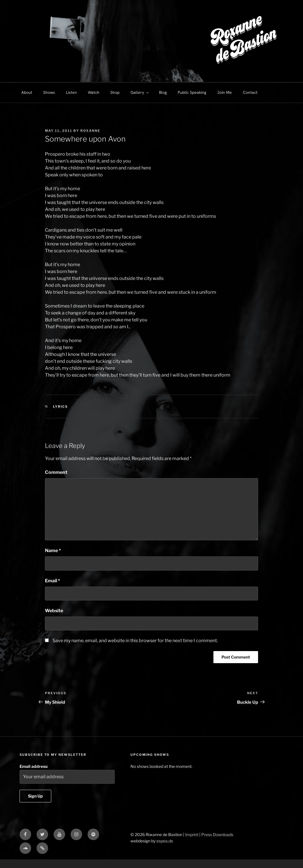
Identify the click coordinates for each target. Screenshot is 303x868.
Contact (250, 92)
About (27, 92)
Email (52, 581)
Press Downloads (217, 834)
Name (53, 551)
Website (54, 611)
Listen (71, 92)
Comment (56, 472)
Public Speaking (192, 92)
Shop (115, 92)
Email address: (67, 774)
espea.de (165, 841)
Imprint (192, 834)
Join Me (225, 92)
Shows (49, 92)
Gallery (140, 92)
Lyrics (60, 407)
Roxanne (90, 131)
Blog (163, 92)
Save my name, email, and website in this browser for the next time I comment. (135, 641)
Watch (94, 92)
